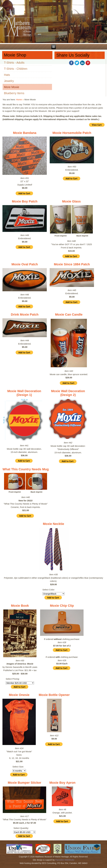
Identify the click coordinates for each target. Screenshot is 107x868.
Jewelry (9, 81)
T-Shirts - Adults (14, 63)
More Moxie (12, 87)
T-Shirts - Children (16, 69)
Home (19, 99)
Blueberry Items (14, 93)
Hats (7, 75)
